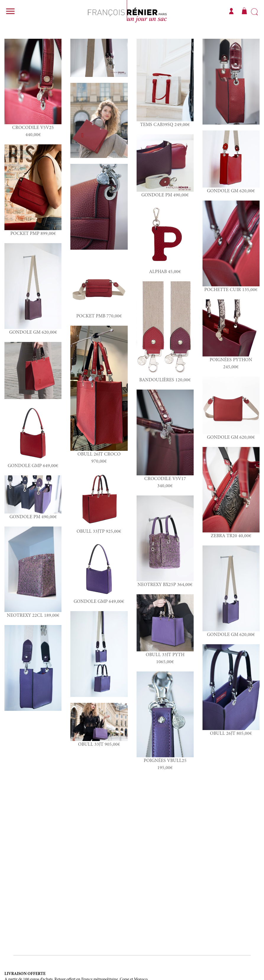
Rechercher (254, 12)
